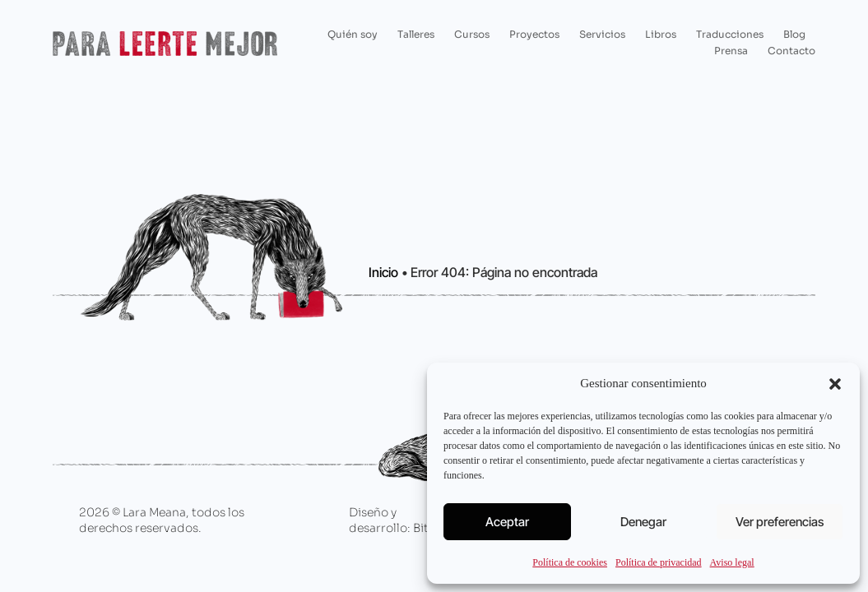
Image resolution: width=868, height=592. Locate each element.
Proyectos (534, 34)
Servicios (602, 34)
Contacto (791, 51)
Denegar (643, 522)
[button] (835, 384)
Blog (794, 34)
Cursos (472, 34)
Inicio (383, 272)
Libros (661, 34)
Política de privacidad (659, 562)
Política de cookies (570, 562)
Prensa (731, 51)
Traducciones (730, 34)
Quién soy (353, 34)
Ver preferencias (780, 522)
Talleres (416, 34)
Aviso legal (732, 562)
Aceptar (507, 522)
